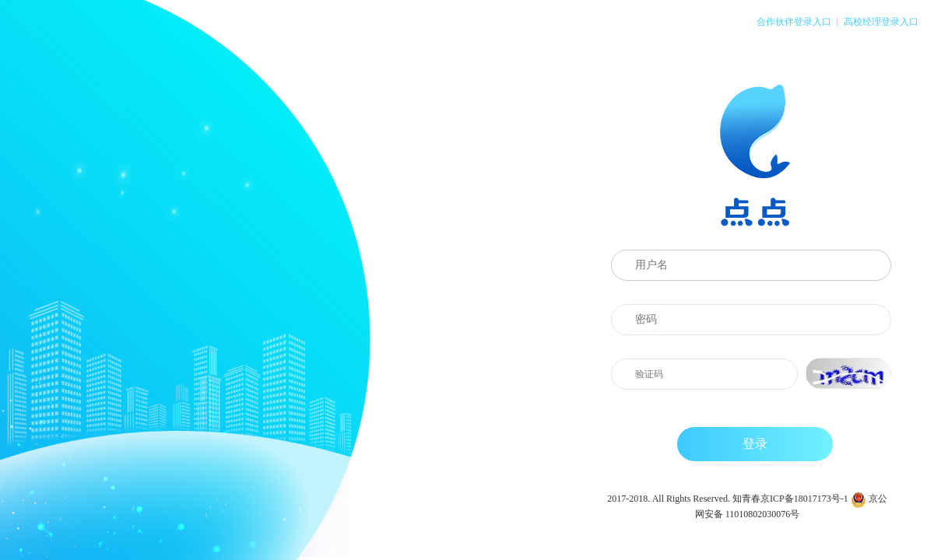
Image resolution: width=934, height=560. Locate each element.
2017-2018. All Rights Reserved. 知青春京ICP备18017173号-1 (727, 499)
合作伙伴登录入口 (794, 22)
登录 (755, 444)
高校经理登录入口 (881, 22)
